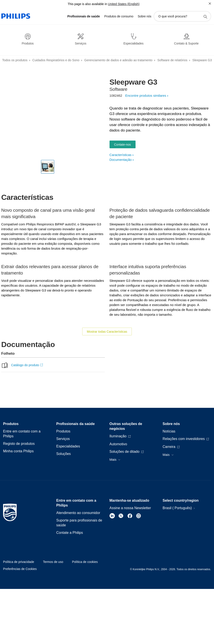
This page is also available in (87, 4)
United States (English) (124, 4)
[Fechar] (210, 4)
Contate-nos (123, 145)
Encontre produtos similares (146, 96)
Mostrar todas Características (107, 332)
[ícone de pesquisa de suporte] (205, 17)
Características (121, 155)
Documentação (121, 160)
